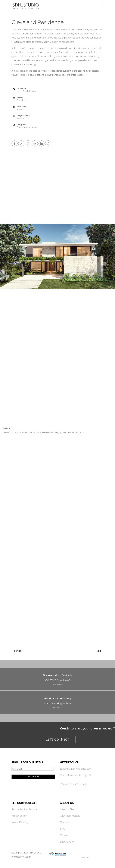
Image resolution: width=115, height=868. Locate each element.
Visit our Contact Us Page (74, 784)
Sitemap (85, 857)
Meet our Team (68, 809)
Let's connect (58, 740)
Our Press (65, 822)
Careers (64, 835)
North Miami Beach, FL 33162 (76, 775)
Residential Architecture (24, 809)
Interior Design (19, 816)
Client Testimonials (70, 816)
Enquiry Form (67, 842)
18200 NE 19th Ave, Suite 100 (75, 769)
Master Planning (20, 822)
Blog (63, 829)
